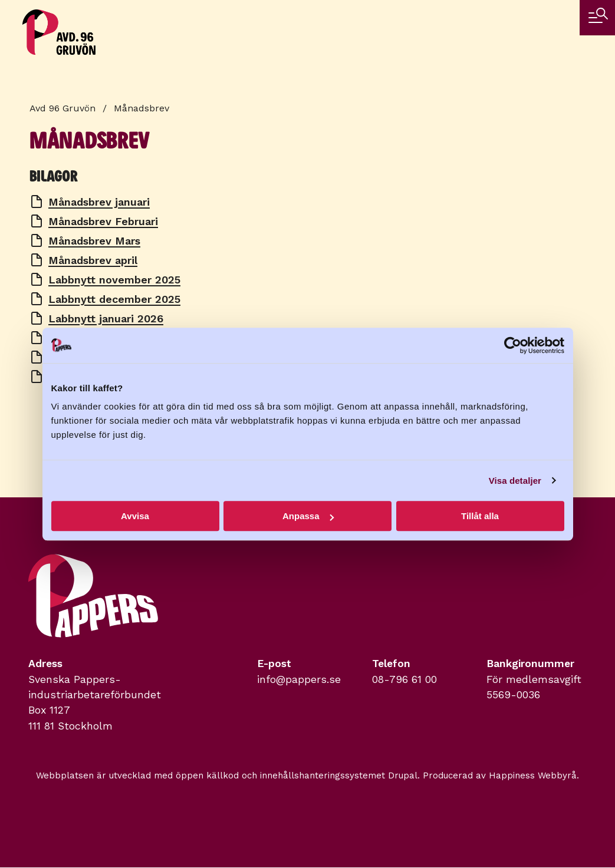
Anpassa (308, 516)
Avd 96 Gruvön (63, 108)
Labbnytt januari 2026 (106, 319)
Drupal (403, 775)
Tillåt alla (480, 516)
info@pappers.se (299, 679)
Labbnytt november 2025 (114, 280)
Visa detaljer (515, 481)
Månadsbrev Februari (103, 221)
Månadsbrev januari (99, 202)
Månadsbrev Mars (94, 241)
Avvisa (135, 516)
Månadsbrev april (93, 260)
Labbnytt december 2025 (114, 299)
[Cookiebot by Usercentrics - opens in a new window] (513, 345)
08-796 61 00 (404, 679)
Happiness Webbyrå (533, 775)
